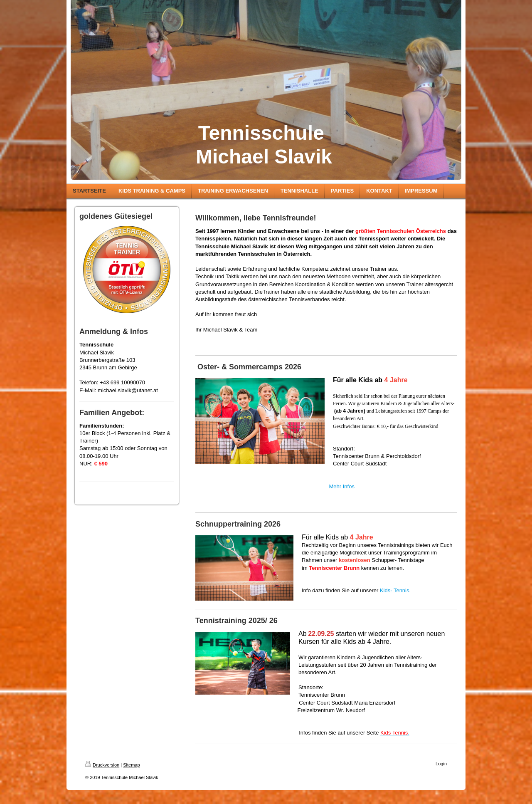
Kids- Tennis (395, 590)
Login (441, 764)
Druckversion (102, 765)
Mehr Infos (341, 486)
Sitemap (131, 765)
